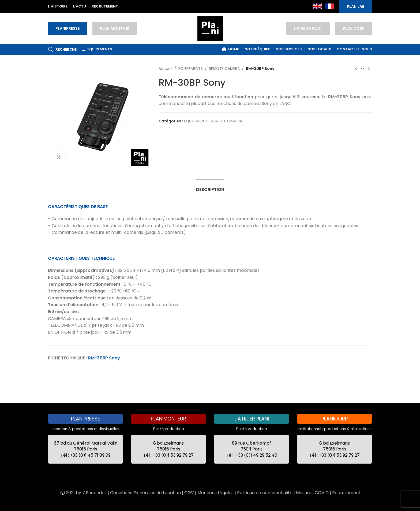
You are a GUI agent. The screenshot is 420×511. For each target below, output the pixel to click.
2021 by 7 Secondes (83, 493)
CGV (189, 493)
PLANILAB (356, 6)
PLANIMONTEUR (115, 28)
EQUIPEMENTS (191, 69)
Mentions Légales (215, 493)
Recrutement (346, 493)
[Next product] (369, 69)
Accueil (165, 69)
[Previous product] (356, 69)
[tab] (210, 187)
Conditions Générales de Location (145, 493)
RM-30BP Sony (104, 358)
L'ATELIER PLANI (308, 28)
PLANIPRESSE (67, 28)
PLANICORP (354, 28)
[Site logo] (210, 28)
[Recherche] (62, 49)
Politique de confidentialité (265, 493)
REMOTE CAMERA (224, 69)
